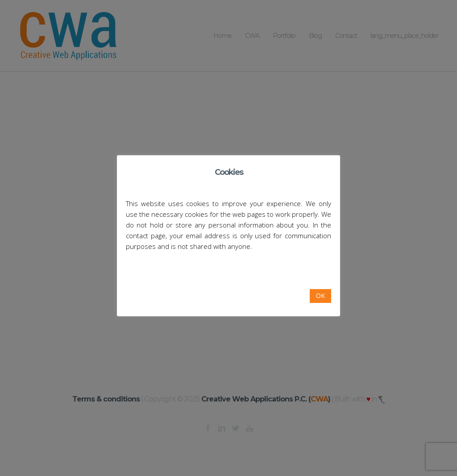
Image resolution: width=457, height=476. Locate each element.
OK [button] (320, 296)
